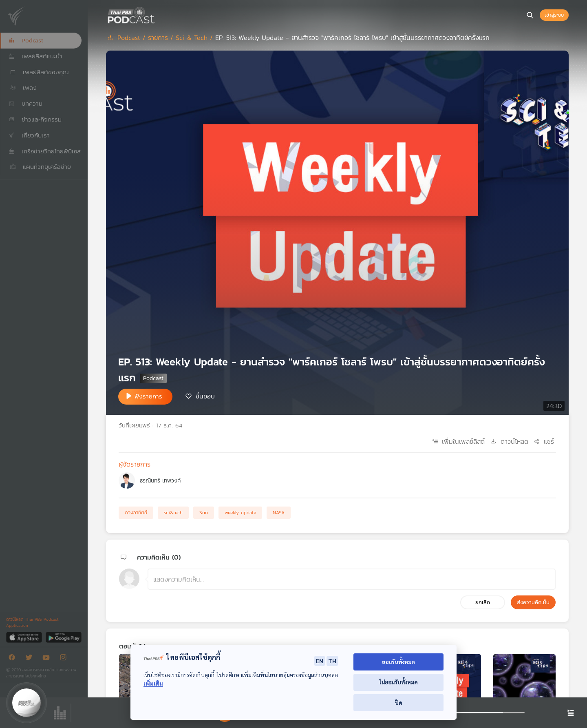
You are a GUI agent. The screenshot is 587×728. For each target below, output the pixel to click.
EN (320, 661)
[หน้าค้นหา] (530, 15)
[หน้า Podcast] (157, 14)
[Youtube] (48, 659)
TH (332, 661)
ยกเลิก (483, 602)
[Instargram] (65, 659)
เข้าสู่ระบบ (554, 15)
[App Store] (25, 637)
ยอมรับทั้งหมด (398, 662)
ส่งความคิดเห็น (533, 602)
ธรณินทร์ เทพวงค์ (160, 481)
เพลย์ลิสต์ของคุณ (39, 72)
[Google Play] (63, 637)
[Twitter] (31, 659)
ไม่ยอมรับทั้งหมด (398, 682)
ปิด (399, 703)
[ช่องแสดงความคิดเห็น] (352, 579)
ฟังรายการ (148, 396)
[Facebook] (14, 659)
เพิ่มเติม (153, 683)
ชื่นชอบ (205, 396)
